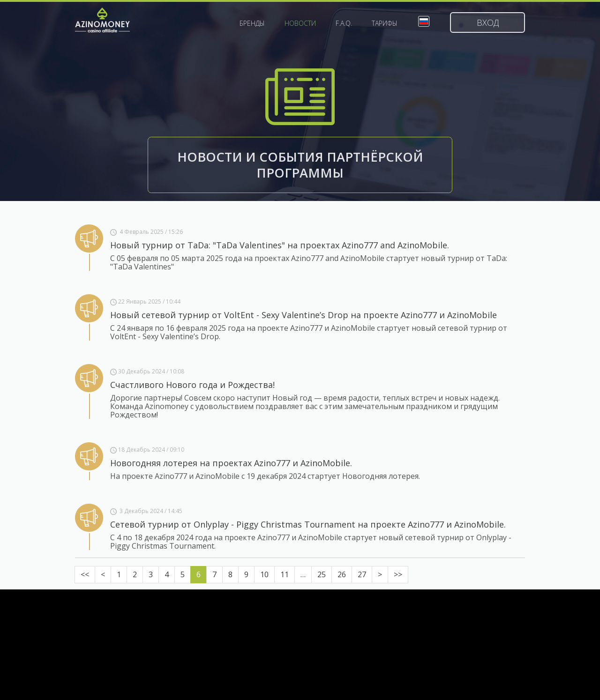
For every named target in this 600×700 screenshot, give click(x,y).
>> (398, 574)
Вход (488, 22)
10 (264, 574)
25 (322, 574)
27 (362, 574)
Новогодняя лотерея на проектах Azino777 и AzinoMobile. (231, 463)
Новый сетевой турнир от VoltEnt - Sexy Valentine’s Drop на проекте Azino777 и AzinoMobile (304, 315)
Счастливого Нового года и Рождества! (192, 385)
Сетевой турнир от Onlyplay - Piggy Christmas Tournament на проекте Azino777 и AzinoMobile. (308, 524)
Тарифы (385, 23)
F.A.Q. (344, 23)
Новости (300, 23)
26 (342, 574)
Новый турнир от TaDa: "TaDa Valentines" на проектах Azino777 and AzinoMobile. (280, 245)
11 (285, 574)
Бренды (252, 23)
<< (85, 574)
